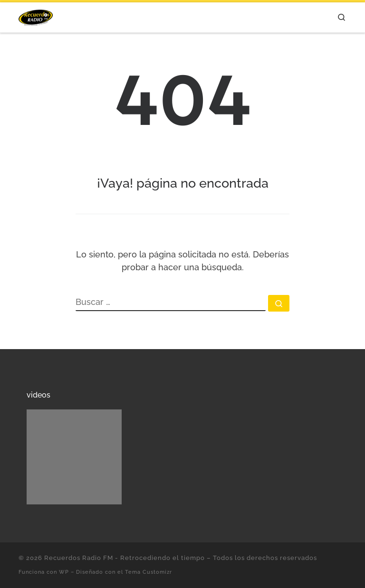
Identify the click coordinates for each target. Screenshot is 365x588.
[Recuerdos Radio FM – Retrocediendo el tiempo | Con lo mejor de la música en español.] (36, 16)
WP (64, 572)
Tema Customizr (149, 572)
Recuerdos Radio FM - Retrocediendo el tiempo (125, 558)
